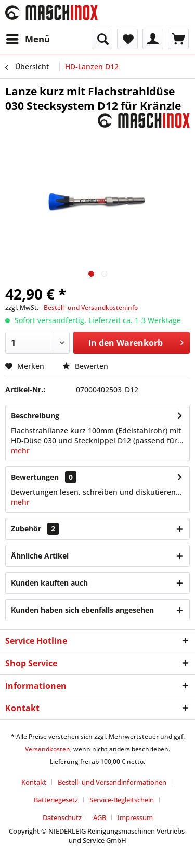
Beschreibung (35, 416)
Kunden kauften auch (49, 583)
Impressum (135, 817)
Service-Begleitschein (122, 800)
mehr (20, 450)
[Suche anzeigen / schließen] (102, 39)
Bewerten (85, 366)
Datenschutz (62, 817)
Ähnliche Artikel (40, 556)
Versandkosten (48, 749)
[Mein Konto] (153, 39)
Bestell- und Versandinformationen (112, 782)
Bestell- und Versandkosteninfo (91, 308)
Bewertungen (35, 477)
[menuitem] (28, 39)
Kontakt (34, 782)
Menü (28, 38)
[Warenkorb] (178, 39)
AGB (100, 817)
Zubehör (35, 529)
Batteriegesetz (56, 800)
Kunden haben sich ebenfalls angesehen (82, 610)
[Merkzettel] (127, 39)
